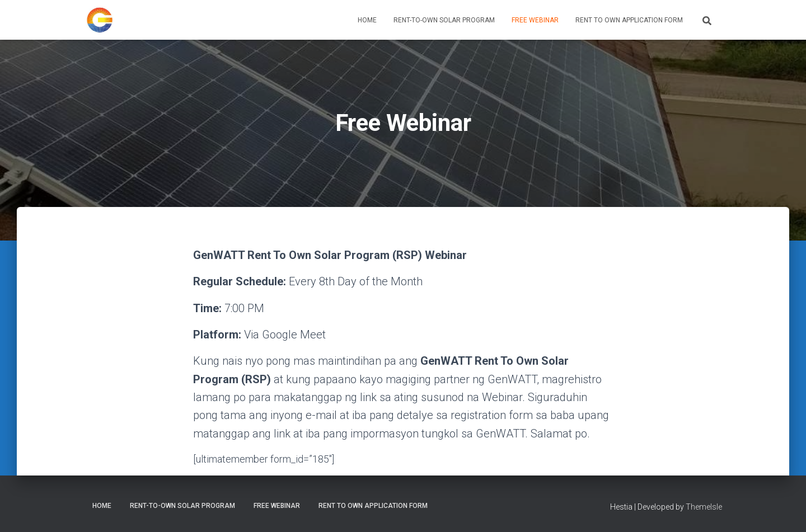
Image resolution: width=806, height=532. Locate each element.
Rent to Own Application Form (629, 20)
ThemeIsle (704, 507)
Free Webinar (535, 20)
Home (367, 20)
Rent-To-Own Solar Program (444, 20)
